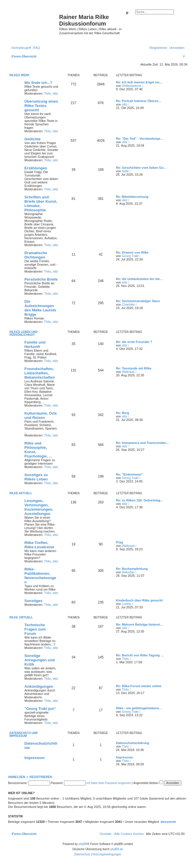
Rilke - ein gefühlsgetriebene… (139, 708)
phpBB (83, 844)
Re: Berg (123, 413)
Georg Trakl (130, 256)
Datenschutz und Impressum (24, 734)
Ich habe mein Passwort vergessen (109, 783)
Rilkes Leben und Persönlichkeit (24, 333)
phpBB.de (117, 849)
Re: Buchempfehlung (132, 569)
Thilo (48, 93)
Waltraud (128, 372)
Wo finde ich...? (38, 83)
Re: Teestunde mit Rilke (134, 368)
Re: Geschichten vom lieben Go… (141, 168)
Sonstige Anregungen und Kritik (40, 660)
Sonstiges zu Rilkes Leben (36, 477)
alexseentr (168, 822)
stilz (55, 93)
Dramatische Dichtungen (36, 255)
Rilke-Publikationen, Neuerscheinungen (40, 576)
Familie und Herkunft (35, 344)
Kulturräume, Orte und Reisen (41, 415)
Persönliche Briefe (41, 279)
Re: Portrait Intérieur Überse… (139, 101)
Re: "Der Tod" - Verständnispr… (140, 139)
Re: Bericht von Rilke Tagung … (140, 655)
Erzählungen (36, 168)
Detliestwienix (132, 86)
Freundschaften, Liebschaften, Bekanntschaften (40, 373)
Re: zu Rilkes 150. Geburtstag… (140, 500)
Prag (119, 542)
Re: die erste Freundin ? (134, 342)
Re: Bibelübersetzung (132, 197)
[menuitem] (36, 48)
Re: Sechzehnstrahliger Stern (138, 301)
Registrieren (41, 777)
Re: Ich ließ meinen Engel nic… (139, 82)
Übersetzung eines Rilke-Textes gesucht (41, 106)
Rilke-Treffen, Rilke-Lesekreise (39, 545)
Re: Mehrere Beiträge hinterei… (139, 624)
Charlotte (128, 304)
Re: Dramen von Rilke (132, 252)
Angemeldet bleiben (148, 783)
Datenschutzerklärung (133, 743)
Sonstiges (33, 601)
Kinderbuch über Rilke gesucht (139, 600)
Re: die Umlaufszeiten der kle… (139, 279)
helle (125, 171)
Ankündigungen (39, 686)
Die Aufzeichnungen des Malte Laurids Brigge (40, 308)
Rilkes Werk (20, 75)
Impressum (34, 758)
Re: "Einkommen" (129, 474)
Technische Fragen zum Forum (35, 629)
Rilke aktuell (21, 493)
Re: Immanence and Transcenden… (143, 443)
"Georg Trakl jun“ (40, 709)
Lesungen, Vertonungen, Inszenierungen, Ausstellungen (39, 507)
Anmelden (17, 777)
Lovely (127, 604)
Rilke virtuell (21, 617)
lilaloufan (128, 572)
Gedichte (32, 139)
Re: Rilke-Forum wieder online (139, 686)
